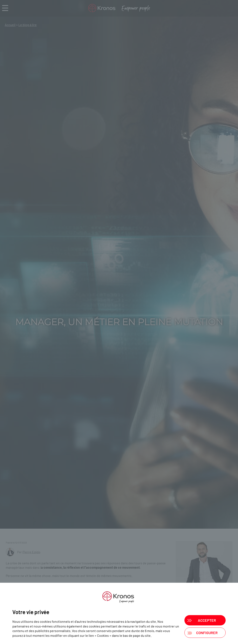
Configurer (207, 633)
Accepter (207, 620)
